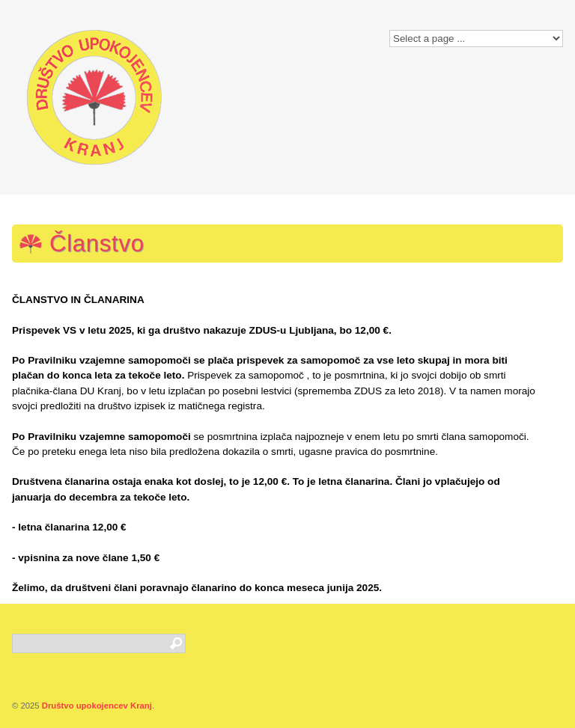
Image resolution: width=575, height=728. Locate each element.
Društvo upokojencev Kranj (97, 706)
